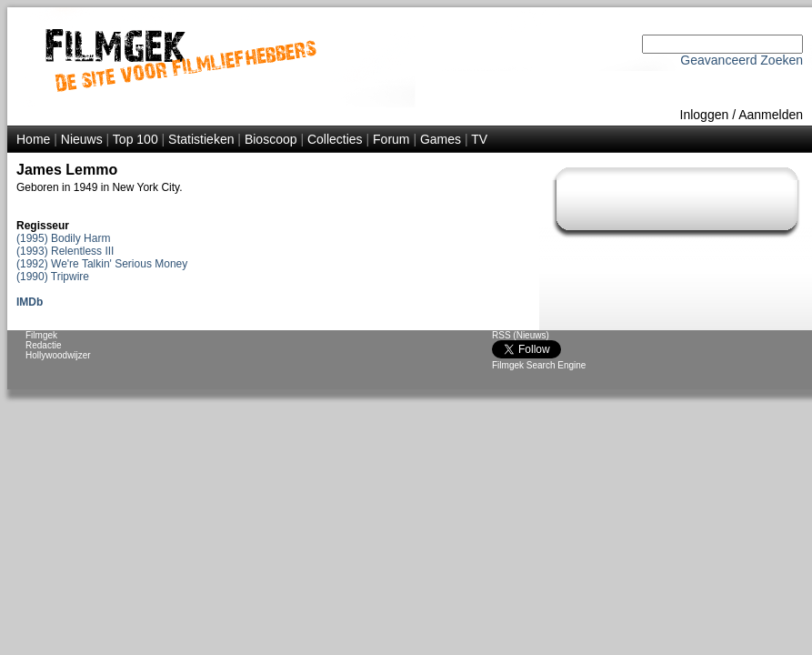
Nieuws (82, 139)
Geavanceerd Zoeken (742, 60)
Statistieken (201, 139)
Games (441, 139)
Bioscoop (271, 139)
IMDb (30, 302)
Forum (391, 139)
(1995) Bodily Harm (63, 238)
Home (33, 139)
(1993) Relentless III (65, 251)
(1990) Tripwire (53, 277)
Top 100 (135, 139)
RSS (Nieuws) (521, 335)
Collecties (335, 139)
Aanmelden (771, 115)
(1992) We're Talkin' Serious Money (102, 264)
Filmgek (41, 335)
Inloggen (705, 115)
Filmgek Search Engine (539, 365)
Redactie (43, 345)
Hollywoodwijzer (58, 355)
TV (479, 139)
